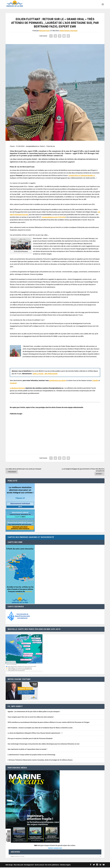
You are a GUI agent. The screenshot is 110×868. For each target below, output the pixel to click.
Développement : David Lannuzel (34, 865)
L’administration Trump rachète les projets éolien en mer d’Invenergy (31, 755)
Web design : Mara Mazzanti (14, 865)
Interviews (74, 31)
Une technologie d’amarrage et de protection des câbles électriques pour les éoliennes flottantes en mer (44, 744)
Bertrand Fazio (44, 31)
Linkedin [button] (95, 380)
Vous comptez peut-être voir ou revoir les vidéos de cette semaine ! (31, 717)
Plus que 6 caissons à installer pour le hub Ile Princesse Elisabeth (30, 738)
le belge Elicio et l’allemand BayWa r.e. (82, 175)
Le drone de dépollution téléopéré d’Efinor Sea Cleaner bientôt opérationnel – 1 (35, 733)
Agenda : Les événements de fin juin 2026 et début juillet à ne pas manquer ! (34, 712)
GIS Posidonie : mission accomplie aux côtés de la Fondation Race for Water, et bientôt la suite (40, 728)
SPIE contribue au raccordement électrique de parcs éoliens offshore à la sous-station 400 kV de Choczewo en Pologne (49, 722)
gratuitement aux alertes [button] (58, 380)
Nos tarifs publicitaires (52, 865)
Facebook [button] (13, 383)
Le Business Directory (17, 388)
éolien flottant (65, 31)
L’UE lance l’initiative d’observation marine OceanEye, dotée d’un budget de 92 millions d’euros (40, 760)
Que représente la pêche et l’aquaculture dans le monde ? (27, 749)
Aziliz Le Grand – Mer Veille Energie (45, 374)
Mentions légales (65, 865)
